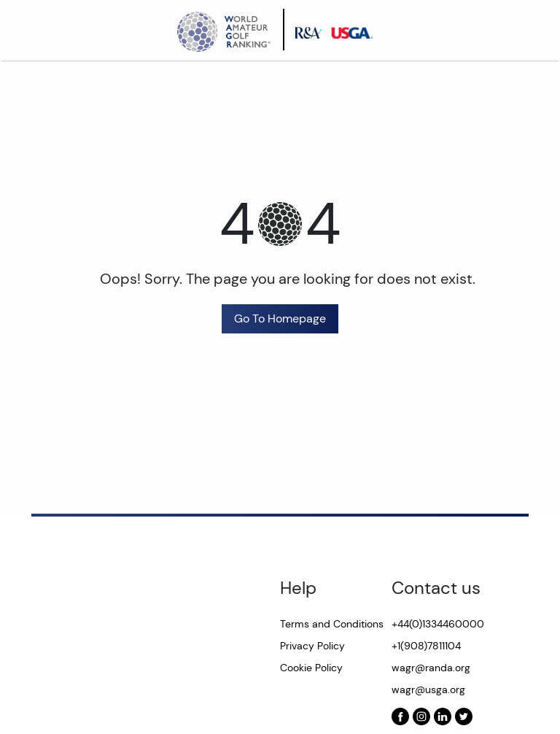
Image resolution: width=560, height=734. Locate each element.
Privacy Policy (312, 646)
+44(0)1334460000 (438, 624)
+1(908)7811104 (426, 646)
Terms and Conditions (332, 624)
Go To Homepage (280, 318)
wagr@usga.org (428, 689)
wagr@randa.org (431, 668)
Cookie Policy (311, 668)
